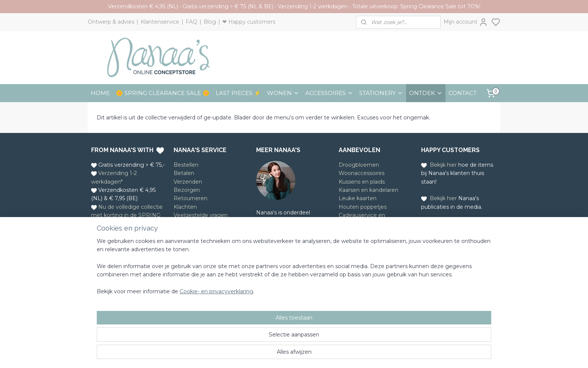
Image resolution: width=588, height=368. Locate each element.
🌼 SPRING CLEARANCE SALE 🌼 (163, 93)
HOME (100, 93)
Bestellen (186, 165)
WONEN (283, 93)
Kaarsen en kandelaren (368, 190)
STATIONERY (381, 93)
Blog (210, 22)
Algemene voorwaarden (205, 223)
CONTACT (463, 93)
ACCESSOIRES (329, 93)
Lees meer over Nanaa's (288, 255)
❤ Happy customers (249, 22)
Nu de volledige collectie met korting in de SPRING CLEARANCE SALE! (127, 215)
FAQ (191, 22)
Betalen (184, 173)
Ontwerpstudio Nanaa (296, 221)
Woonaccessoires (361, 173)
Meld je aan (354, 255)
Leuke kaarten (358, 198)
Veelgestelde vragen (201, 215)
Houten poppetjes (363, 207)
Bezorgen (187, 190)
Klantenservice (160, 22)
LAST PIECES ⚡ (238, 93)
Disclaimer (187, 232)
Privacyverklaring (196, 240)
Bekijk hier (443, 165)
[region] (244, 330)
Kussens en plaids (362, 182)
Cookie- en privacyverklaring (207, 355)
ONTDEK (426, 93)
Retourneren (190, 198)
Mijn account (466, 22)
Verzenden (188, 182)
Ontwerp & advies (111, 22)
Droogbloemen (359, 165)
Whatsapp (125, 260)
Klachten (185, 207)
